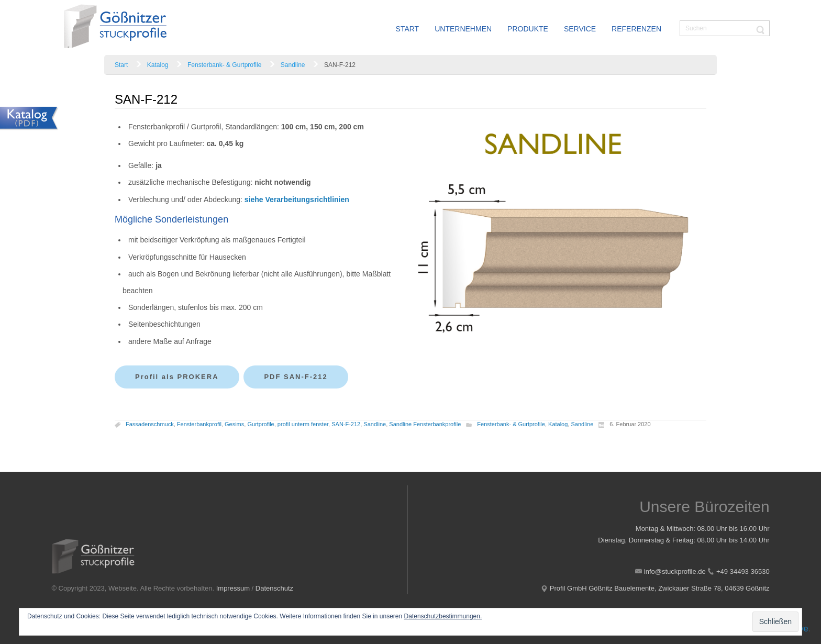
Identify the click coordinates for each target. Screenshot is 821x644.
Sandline (293, 65)
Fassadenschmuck (150, 425)
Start (121, 65)
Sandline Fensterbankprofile (425, 425)
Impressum (233, 588)
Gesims (234, 425)
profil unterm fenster (303, 425)
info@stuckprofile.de (675, 571)
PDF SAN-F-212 (296, 377)
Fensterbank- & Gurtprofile (224, 65)
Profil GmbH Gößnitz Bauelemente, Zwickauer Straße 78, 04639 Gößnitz (660, 588)
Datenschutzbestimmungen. (443, 616)
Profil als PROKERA (177, 377)
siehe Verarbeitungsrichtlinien (297, 199)
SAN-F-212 (346, 425)
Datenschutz (274, 588)
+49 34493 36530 (743, 571)
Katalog (158, 65)
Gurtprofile (260, 425)
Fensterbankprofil (199, 425)
